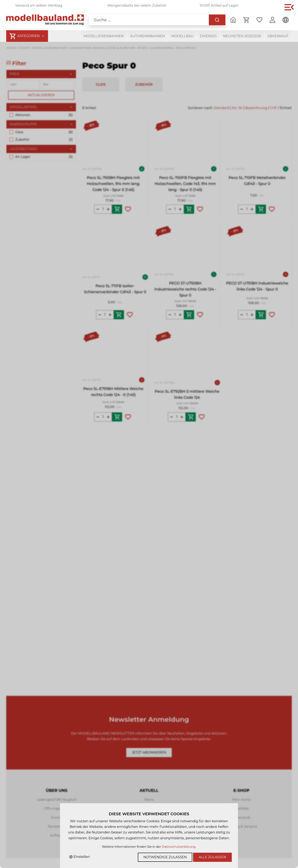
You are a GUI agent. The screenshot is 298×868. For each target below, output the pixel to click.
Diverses (208, 36)
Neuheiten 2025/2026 (242, 36)
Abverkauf (278, 36)
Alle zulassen (212, 857)
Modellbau (182, 36)
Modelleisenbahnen (104, 36)
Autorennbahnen (148, 36)
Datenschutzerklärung (179, 847)
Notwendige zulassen (165, 857)
